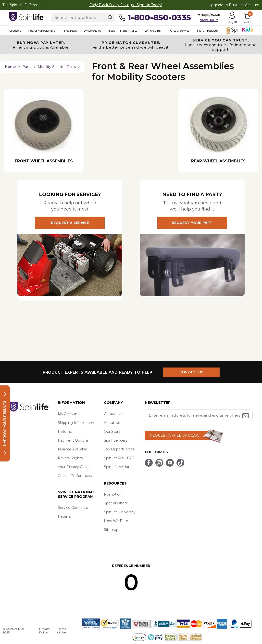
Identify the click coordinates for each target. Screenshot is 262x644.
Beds (112, 31)
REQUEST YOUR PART (192, 223)
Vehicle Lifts (152, 31)
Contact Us (113, 414)
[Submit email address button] (246, 416)
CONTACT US (191, 372)
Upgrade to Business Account (234, 5)
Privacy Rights (70, 458)
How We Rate (116, 521)
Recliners (70, 31)
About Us (112, 423)
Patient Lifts (129, 31)
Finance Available (73, 449)
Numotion (113, 494)
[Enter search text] (83, 18)
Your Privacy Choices (76, 467)
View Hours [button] (209, 20)
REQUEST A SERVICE (70, 223)
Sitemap (111, 530)
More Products (207, 31)
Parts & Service (179, 31)
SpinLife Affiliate (118, 467)
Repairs (64, 516)
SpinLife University (120, 512)
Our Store (112, 432)
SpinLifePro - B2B (119, 458)
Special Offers (116, 503)
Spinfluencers (116, 440)
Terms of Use (62, 631)
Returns (65, 432)
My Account (68, 414)
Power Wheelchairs (42, 31)
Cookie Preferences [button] (75, 476)
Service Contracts (73, 508)
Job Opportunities (119, 449)
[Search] (110, 17)
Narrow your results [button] (5, 423)
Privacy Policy (45, 631)
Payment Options (73, 440)
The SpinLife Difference (23, 5)
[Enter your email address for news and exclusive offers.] (199, 415)
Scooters (15, 31)
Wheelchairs (92, 31)
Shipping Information (76, 423)
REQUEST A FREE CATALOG (175, 435)
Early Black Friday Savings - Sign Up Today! (126, 5)
